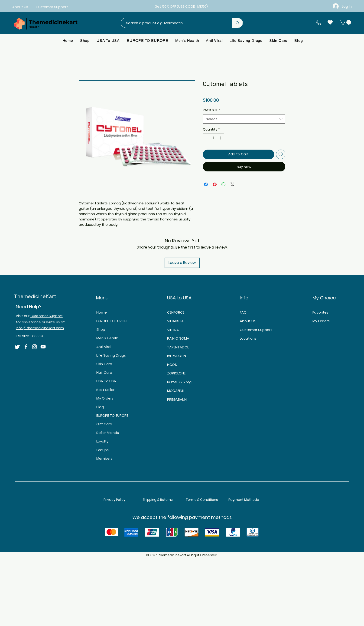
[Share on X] (232, 184)
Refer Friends (108, 433)
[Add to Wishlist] (281, 154)
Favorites (320, 312)
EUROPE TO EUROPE (112, 321)
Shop (101, 329)
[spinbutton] (214, 138)
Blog (100, 407)
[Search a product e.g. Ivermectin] (174, 23)
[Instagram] (34, 347)
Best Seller (105, 390)
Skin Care (104, 364)
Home (102, 312)
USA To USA (106, 381)
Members (104, 458)
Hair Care (104, 372)
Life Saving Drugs (111, 355)
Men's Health (107, 338)
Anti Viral (104, 347)
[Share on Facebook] (206, 184)
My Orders (105, 398)
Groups (102, 450)
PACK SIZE (212, 110)
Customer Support (47, 316)
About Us (248, 321)
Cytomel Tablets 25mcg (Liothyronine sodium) (119, 203)
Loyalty (102, 441)
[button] (345, 22)
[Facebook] (26, 347)
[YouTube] (43, 347)
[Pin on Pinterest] (215, 184)
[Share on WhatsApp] (224, 184)
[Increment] (221, 138)
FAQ (243, 312)
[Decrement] (206, 138)
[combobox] (244, 119)
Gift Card (104, 424)
